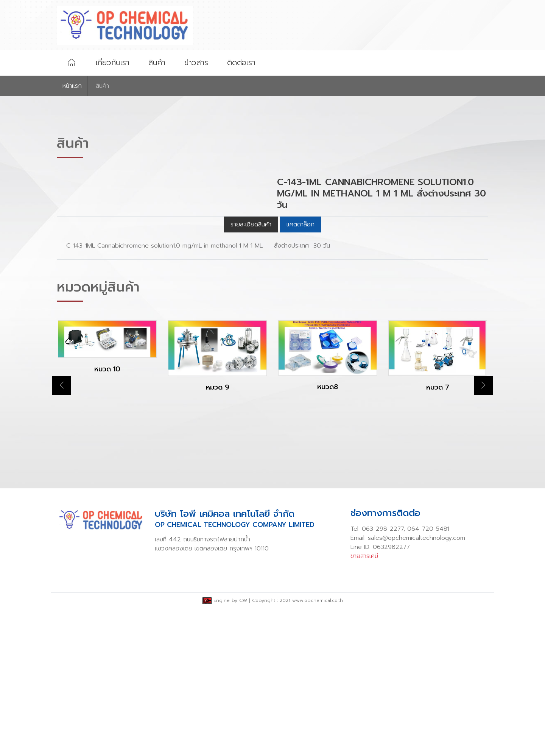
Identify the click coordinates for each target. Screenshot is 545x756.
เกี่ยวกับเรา (113, 62)
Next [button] (483, 533)
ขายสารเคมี (364, 703)
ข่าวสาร (196, 62)
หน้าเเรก (72, 86)
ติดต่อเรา (241, 62)
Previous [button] (62, 533)
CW (243, 748)
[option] (107, 500)
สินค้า (157, 62)
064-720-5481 (428, 676)
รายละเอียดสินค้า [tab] (251, 372)
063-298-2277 (383, 676)
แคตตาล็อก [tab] (301, 372)
